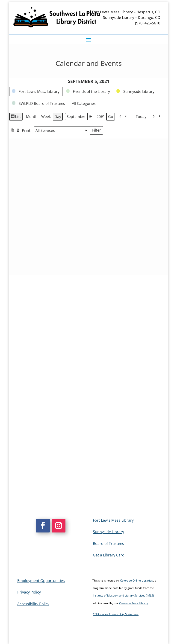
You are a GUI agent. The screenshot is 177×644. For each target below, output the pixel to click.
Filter (98, 131)
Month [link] (32, 117)
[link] (36, 91)
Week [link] (46, 117)
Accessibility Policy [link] (33, 604)
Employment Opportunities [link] (41, 581)
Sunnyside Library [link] (108, 532)
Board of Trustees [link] (108, 544)
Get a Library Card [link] (109, 555)
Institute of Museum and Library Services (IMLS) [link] (123, 595)
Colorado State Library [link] (134, 603)
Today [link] (140, 117)
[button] (88, 40)
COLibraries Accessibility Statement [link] (116, 614)
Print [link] (21, 131)
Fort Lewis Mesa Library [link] (113, 520)
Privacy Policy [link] (29, 592)
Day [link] (58, 117)
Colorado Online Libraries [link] (136, 581)
